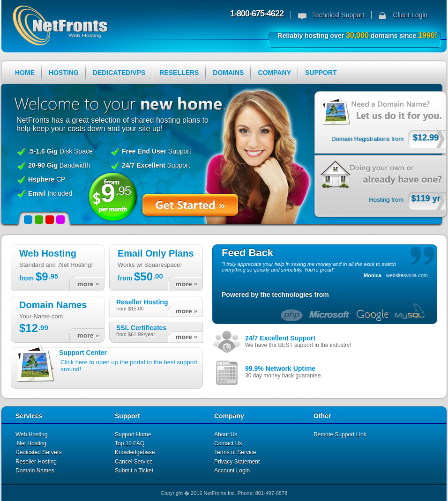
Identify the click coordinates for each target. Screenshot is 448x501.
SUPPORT (321, 73)
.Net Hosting (31, 443)
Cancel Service (134, 462)
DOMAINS (228, 73)
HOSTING (64, 73)
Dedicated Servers (39, 452)
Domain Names (35, 471)
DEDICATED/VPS (119, 73)
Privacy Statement (237, 462)
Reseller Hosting (36, 462)
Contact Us (228, 443)
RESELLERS (179, 73)
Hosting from (386, 200)
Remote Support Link (340, 435)
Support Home (133, 435)
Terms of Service (235, 452)
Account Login (232, 471)
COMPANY (274, 73)
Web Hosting (31, 435)
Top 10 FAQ (130, 443)
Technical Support (338, 15)
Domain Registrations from (367, 139)
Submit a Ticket (134, 471)
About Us (226, 435)
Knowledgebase (135, 452)
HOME (25, 73)
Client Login (410, 15)
